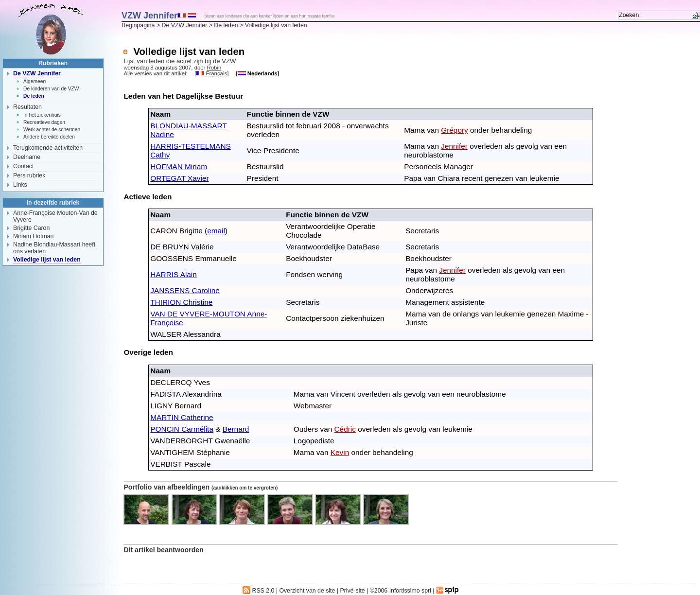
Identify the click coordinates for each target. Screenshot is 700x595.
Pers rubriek (29, 175)
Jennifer (454, 146)
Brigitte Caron (31, 228)
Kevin (340, 452)
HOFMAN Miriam (179, 166)
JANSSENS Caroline (185, 290)
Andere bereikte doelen (49, 137)
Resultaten (27, 107)
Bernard (236, 429)
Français (211, 73)
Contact (23, 166)
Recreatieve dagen (44, 122)
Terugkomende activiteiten (48, 148)
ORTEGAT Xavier (179, 178)
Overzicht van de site (307, 591)
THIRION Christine (181, 302)
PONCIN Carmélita (182, 429)
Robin (214, 68)
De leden (226, 25)
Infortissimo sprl (410, 591)
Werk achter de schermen (52, 130)
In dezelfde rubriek (53, 203)
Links (20, 185)
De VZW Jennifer (185, 25)
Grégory (454, 130)
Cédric (345, 429)
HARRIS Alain (174, 274)
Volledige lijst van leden (47, 260)
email (216, 231)
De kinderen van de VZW (51, 89)
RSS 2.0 (258, 591)
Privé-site (352, 591)
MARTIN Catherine (182, 417)
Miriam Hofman (33, 236)
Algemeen (35, 81)
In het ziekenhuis (42, 115)
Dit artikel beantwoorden (163, 550)
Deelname (27, 157)
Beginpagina (138, 25)
